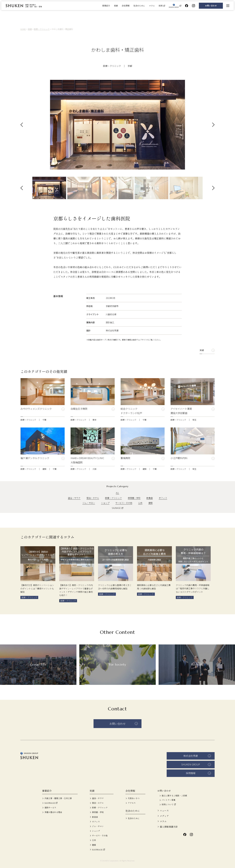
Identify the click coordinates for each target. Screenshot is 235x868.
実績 (116, 6)
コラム (152, 6)
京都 (130, 66)
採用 (161, 6)
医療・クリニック (112, 66)
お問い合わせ (211, 6)
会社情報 (126, 6)
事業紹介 (106, 6)
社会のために (139, 6)
